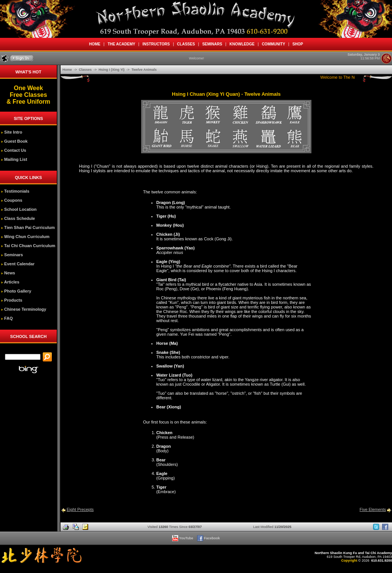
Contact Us (14, 150)
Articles (10, 282)
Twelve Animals (144, 70)
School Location (19, 209)
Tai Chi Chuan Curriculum (28, 246)
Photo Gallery (16, 291)
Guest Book (14, 141)
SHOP (298, 44)
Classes (86, 70)
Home (68, 70)
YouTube (183, 538)
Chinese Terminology (24, 309)
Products (12, 300)
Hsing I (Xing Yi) (112, 70)
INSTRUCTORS (156, 44)
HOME (95, 44)
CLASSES (186, 44)
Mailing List (14, 159)
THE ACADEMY (121, 44)
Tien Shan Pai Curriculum (28, 227)
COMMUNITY (273, 44)
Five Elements (373, 509)
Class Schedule (18, 218)
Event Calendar (18, 264)
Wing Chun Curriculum (25, 237)
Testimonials (15, 191)
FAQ (7, 318)
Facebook (209, 538)
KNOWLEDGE (242, 44)
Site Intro (12, 132)
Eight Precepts (80, 509)
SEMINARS (212, 44)
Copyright (349, 561)
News (8, 273)
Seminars (12, 255)
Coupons (12, 200)
